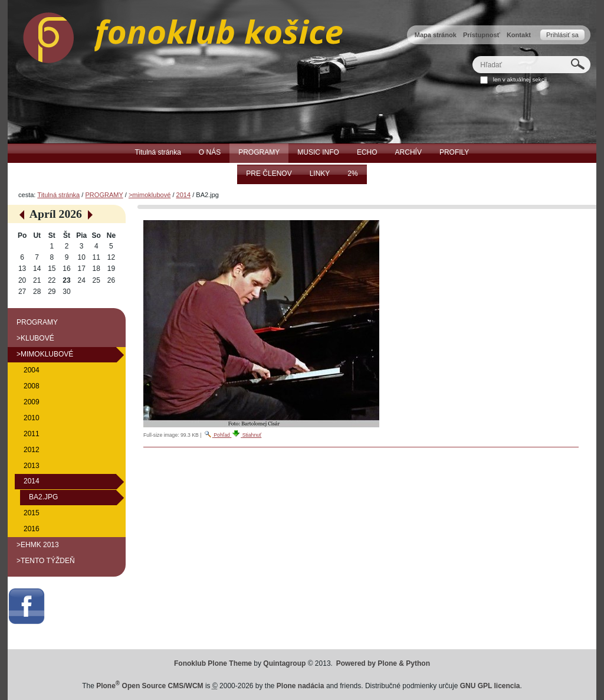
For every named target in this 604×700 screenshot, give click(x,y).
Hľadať (472, 56)
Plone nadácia (301, 686)
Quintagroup (284, 663)
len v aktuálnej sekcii (520, 79)
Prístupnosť (482, 35)
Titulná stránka (58, 195)
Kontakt (519, 35)
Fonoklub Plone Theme (213, 663)
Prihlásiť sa (562, 35)
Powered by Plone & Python (383, 663)
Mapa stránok (436, 35)
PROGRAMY (104, 195)
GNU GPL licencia (490, 686)
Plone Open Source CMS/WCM (150, 686)
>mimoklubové (150, 195)
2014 (184, 195)
